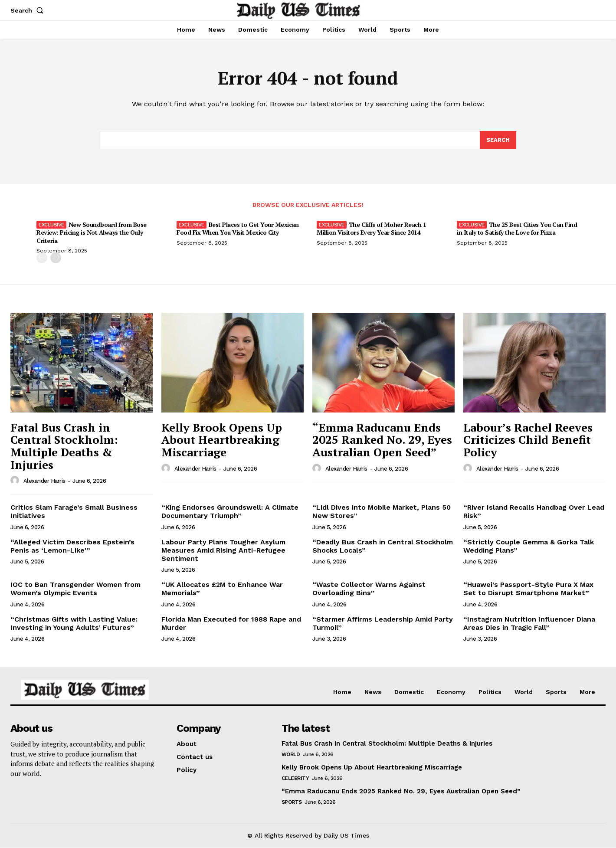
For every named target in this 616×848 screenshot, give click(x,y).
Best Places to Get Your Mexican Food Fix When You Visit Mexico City (238, 229)
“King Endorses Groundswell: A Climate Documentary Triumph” (230, 512)
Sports (292, 802)
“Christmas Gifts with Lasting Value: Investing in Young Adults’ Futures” (74, 623)
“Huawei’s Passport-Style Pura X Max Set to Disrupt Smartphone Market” (528, 589)
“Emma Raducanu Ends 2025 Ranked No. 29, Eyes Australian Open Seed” (382, 440)
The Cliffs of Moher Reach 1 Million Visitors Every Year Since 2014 (371, 229)
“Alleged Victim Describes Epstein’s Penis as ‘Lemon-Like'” (72, 546)
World (291, 755)
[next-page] (56, 258)
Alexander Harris (44, 481)
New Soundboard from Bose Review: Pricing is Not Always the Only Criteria (92, 233)
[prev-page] (42, 258)
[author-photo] (16, 481)
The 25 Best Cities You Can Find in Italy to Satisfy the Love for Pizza (517, 229)
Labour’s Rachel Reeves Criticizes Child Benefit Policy (528, 440)
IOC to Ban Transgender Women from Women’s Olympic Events (75, 589)
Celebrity (295, 779)
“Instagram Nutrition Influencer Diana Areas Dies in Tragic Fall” (529, 623)
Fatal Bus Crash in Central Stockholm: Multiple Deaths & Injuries (64, 446)
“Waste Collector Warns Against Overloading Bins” (369, 589)
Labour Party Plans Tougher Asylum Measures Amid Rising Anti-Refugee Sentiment (223, 550)
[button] (29, 10)
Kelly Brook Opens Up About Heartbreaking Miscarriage (222, 440)
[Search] (498, 141)
